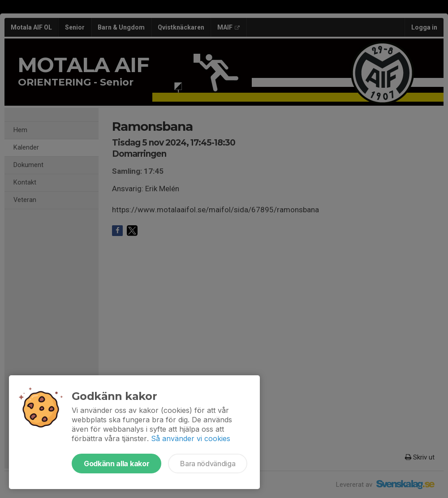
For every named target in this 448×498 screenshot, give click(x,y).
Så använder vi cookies (191, 438)
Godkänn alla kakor (116, 464)
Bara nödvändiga (208, 464)
